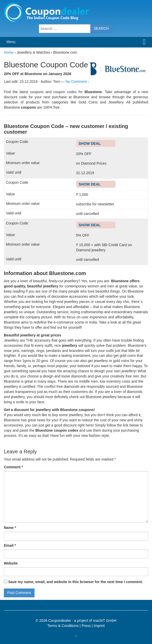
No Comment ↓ (77, 82)
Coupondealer (60, 621)
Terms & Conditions (63, 626)
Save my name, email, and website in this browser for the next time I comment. (76, 582)
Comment (13, 467)
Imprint (99, 626)
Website (11, 563)
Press (86, 626)
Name (10, 528)
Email (10, 545)
